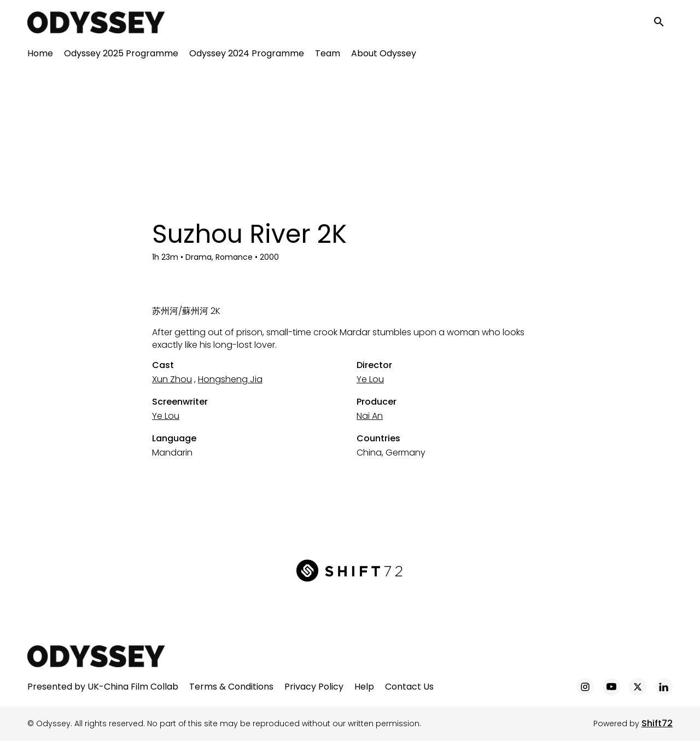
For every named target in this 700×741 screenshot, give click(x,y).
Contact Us (409, 687)
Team (328, 55)
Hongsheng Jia (230, 379)
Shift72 (657, 723)
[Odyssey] (96, 656)
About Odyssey (384, 55)
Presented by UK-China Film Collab (103, 687)
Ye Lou (370, 379)
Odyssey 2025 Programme (121, 55)
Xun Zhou (172, 379)
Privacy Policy (314, 687)
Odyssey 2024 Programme (247, 55)
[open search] (663, 23)
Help (364, 687)
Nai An (370, 416)
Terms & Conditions (231, 687)
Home (40, 55)
